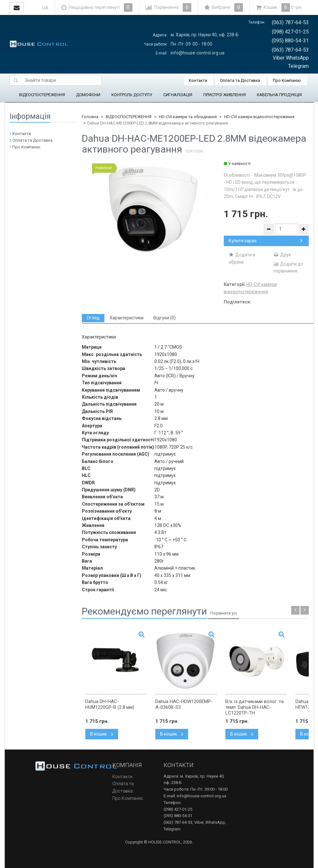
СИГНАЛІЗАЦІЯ (178, 95)
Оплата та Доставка (240, 80)
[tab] (93, 318)
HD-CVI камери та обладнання (188, 117)
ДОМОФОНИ (88, 95)
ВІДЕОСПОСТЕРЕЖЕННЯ (42, 95)
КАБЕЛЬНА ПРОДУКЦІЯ (279, 95)
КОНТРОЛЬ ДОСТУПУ (132, 95)
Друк (282, 255)
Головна (90, 117)
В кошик (102, 734)
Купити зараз (265, 241)
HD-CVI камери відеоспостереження (259, 117)
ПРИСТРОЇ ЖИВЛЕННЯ (225, 95)
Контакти (198, 80)
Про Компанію (287, 80)
